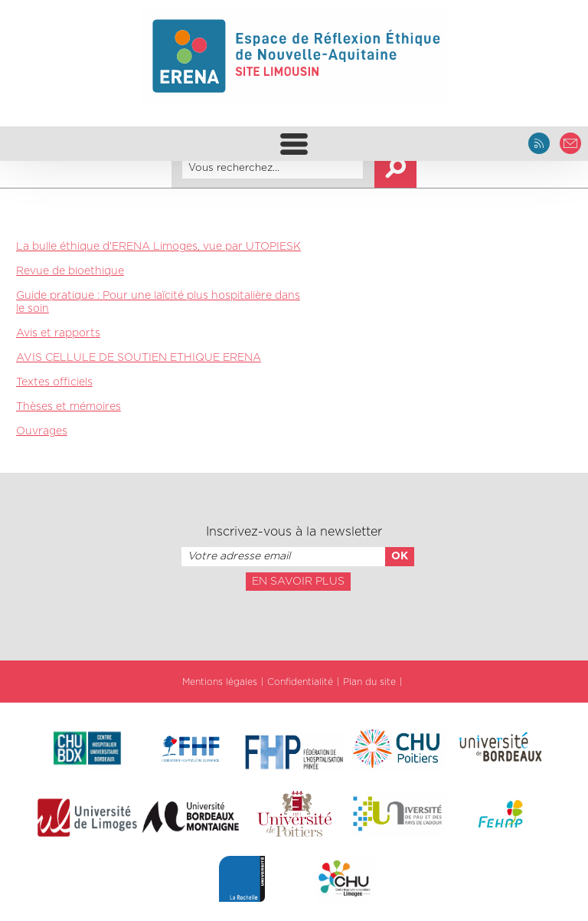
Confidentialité (300, 682)
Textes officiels (54, 382)
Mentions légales (220, 682)
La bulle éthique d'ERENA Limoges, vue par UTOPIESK (158, 247)
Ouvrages (42, 431)
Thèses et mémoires (69, 407)
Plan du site (369, 682)
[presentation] (294, 624)
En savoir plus (298, 582)
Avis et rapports (58, 333)
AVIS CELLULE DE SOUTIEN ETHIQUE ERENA (139, 358)
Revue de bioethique (70, 271)
